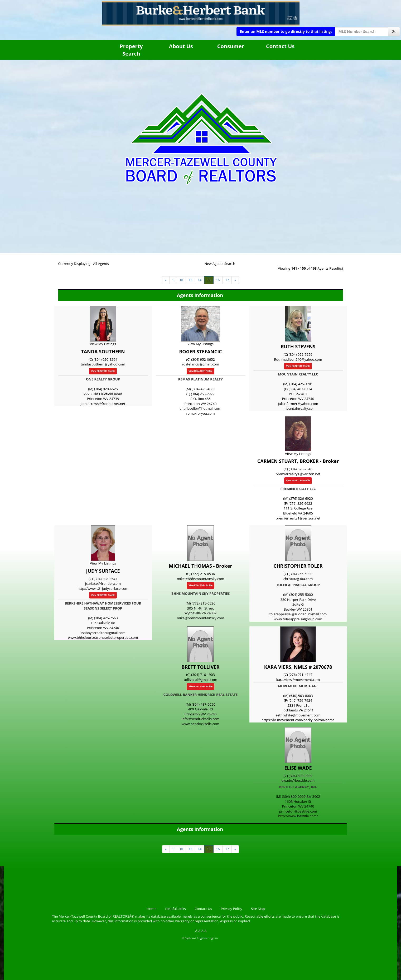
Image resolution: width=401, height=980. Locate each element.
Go (394, 31)
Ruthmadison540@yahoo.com (298, 359)
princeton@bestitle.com (298, 811)
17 (227, 280)
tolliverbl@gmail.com (200, 680)
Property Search (131, 50)
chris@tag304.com (298, 579)
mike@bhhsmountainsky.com (200, 579)
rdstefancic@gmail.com (200, 364)
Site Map (258, 909)
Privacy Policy (231, 909)
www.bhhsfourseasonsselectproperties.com (103, 637)
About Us (181, 46)
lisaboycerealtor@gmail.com (103, 633)
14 (200, 280)
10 (181, 280)
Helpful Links (176, 909)
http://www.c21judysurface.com (103, 588)
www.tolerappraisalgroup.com (298, 619)
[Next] (166, 280)
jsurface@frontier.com (103, 583)
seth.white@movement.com (298, 715)
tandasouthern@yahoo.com (103, 364)
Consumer (231, 46)
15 (209, 280)
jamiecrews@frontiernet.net (103, 404)
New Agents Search (220, 264)
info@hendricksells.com (201, 719)
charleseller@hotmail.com (200, 408)
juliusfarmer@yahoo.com (298, 404)
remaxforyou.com (201, 413)
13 (190, 280)
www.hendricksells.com (200, 724)
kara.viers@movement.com (298, 680)
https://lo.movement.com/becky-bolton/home (298, 720)
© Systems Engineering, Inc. (200, 938)
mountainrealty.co (298, 408)
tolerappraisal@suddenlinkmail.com (298, 614)
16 (218, 280)
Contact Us (280, 46)
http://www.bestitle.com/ (298, 816)
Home (151, 909)
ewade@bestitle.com (298, 780)
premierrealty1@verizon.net (298, 474)
